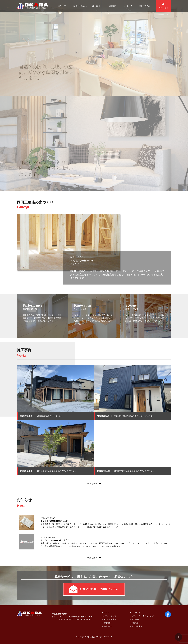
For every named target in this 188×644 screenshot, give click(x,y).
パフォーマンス (110, 616)
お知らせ (128, 6)
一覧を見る (94, 483)
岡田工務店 (91, 637)
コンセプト (63, 6)
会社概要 (112, 6)
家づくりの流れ (80, 6)
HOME (106, 613)
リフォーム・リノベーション (143, 616)
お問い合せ (108, 626)
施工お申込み (144, 6)
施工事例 (96, 6)
